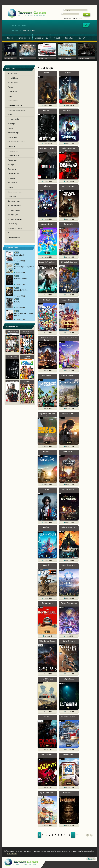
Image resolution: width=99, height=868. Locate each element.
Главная (10, 38)
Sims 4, (25, 30)
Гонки (10, 96)
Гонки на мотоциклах (15, 105)
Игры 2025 (69, 38)
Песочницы (12, 146)
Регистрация (68, 19)
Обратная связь (12, 853)
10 (69, 835)
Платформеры (13, 151)
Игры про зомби (13, 119)
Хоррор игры (12, 183)
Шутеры (11, 187)
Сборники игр (13, 224)
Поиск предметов (14, 155)
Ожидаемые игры (42, 38)
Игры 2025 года (13, 78)
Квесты (10, 128)
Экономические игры (15, 192)
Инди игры (12, 123)
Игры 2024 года (13, 82)
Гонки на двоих (13, 101)
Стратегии (11, 178)
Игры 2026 (57, 38)
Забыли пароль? (78, 19)
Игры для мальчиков (15, 219)
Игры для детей (13, 214)
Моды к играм (13, 233)
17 (77, 835)
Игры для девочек (14, 210)
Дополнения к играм (15, 228)
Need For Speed (31, 30)
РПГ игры (11, 164)
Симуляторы (12, 169)
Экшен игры (12, 196)
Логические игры (14, 133)
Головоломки (12, 92)
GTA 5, (21, 30)
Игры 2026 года (13, 73)
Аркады (11, 87)
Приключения (13, 160)
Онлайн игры (12, 137)
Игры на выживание (15, 205)
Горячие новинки (24, 38)
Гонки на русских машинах (17, 110)
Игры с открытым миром (16, 142)
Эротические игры (14, 201)
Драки (10, 114)
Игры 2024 (81, 38)
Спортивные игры (14, 174)
